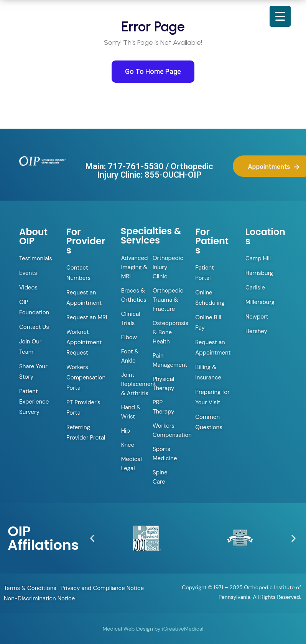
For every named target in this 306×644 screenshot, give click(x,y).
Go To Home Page (153, 71)
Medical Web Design (128, 629)
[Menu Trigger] (280, 16)
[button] (92, 538)
